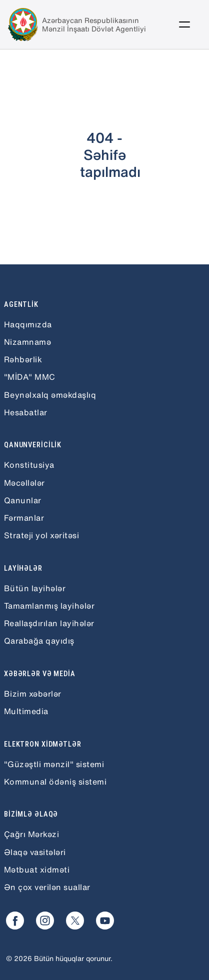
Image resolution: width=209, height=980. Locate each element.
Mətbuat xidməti (37, 870)
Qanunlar (23, 500)
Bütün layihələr (35, 588)
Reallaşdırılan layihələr (49, 623)
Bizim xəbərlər (33, 694)
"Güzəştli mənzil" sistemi (54, 764)
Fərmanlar (24, 518)
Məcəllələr (24, 483)
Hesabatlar (26, 412)
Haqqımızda (28, 324)
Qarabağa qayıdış (39, 641)
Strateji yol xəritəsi (41, 535)
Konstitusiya (29, 465)
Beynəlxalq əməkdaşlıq (50, 395)
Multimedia (26, 711)
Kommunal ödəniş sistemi (55, 782)
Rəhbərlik (23, 359)
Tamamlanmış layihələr (49, 606)
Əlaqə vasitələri (35, 852)
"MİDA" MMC (30, 377)
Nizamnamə (27, 342)
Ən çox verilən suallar (47, 887)
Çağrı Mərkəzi (31, 834)
